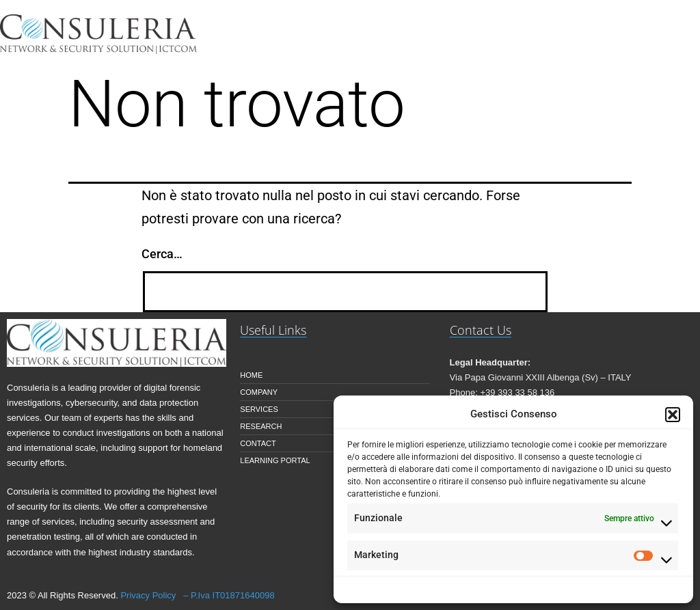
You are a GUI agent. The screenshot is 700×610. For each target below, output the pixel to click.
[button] (673, 415)
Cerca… (162, 254)
